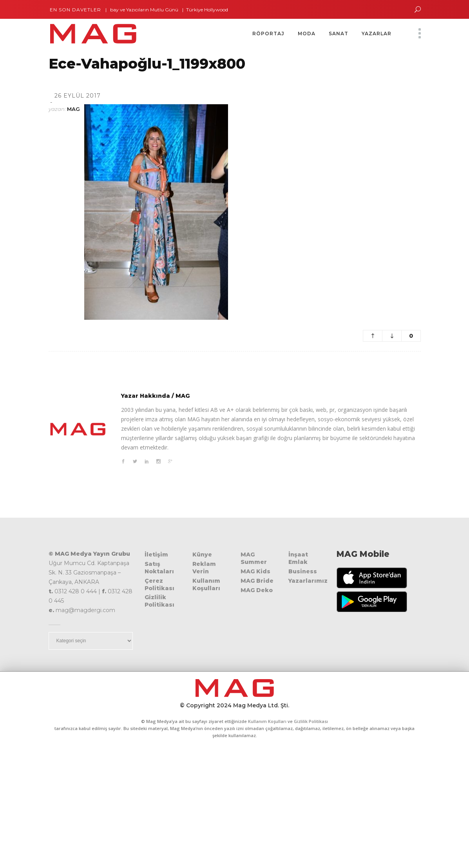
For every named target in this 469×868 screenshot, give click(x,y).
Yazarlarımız (308, 581)
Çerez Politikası (159, 584)
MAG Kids (255, 571)
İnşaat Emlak (298, 558)
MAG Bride (257, 581)
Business (303, 571)
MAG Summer (254, 558)
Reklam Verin (204, 568)
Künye (202, 555)
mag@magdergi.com (85, 610)
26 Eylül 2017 (78, 96)
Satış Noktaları (159, 568)
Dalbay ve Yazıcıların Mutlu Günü (144, 10)
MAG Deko (257, 590)
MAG (73, 109)
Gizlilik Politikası (159, 601)
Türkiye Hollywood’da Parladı (223, 10)
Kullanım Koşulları (206, 584)
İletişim (156, 555)
